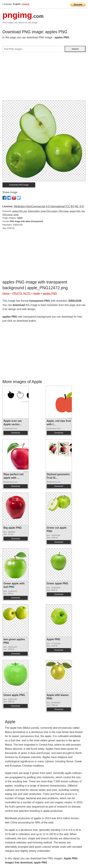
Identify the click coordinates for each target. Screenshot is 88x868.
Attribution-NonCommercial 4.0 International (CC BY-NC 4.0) (49, 206)
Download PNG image (19, 185)
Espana (26, 4)
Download (15, 433)
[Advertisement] (44, 78)
